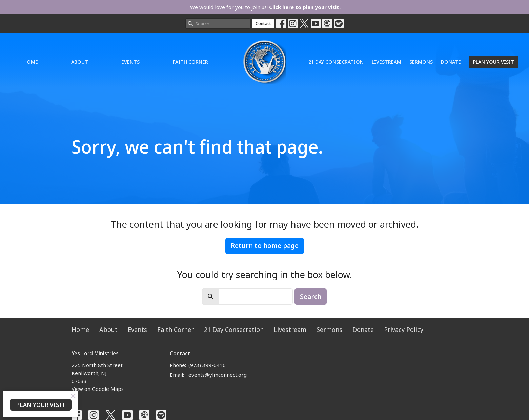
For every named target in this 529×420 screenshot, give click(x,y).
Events (130, 62)
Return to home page (265, 246)
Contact (263, 23)
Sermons (421, 62)
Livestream (386, 62)
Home (31, 62)
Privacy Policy (404, 329)
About (80, 62)
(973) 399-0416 (207, 365)
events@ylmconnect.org (218, 375)
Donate (451, 62)
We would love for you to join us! (265, 7)
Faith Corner (190, 62)
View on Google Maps (98, 389)
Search (311, 296)
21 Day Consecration (336, 62)
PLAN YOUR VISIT (494, 62)
